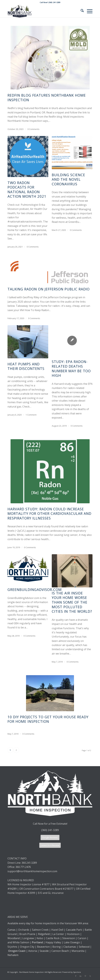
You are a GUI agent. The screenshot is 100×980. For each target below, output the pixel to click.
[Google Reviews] (50, 838)
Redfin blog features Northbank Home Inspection (47, 97)
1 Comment (31, 415)
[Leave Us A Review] (50, 845)
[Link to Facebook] (76, 976)
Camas (12, 930)
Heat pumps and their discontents (26, 366)
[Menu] (88, 11)
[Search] (81, 11)
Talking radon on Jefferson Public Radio (49, 289)
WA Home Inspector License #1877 (28, 884)
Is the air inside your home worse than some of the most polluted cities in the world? (72, 602)
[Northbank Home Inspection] (42, 11)
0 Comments (33, 129)
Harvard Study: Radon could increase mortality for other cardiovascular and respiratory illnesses (49, 513)
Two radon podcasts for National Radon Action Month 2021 (27, 189)
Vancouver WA (73, 923)
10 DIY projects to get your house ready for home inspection (48, 719)
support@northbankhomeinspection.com (33, 871)
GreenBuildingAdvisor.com (35, 589)
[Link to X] (90, 976)
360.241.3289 (29, 863)
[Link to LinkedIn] (81, 976)
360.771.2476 (23, 867)
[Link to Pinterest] (85, 976)
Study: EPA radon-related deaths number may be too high (71, 368)
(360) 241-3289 (50, 830)
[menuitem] (81, 11)
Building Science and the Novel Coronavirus (68, 179)
